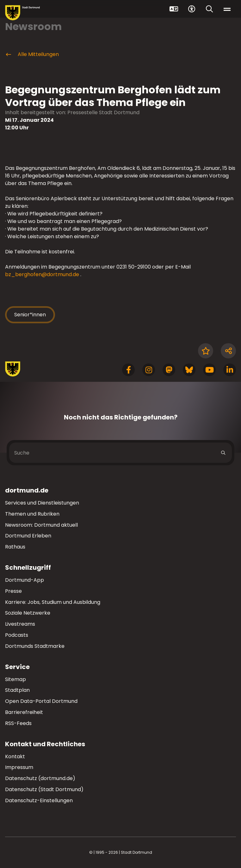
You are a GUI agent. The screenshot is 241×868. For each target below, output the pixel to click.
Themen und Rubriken (32, 514)
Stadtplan (17, 690)
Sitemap (15, 679)
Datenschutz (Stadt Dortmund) (44, 789)
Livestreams (20, 624)
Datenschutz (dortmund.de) (40, 778)
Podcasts (17, 635)
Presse (13, 591)
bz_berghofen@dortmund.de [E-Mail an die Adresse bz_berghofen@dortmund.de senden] (42, 274)
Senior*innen (30, 315)
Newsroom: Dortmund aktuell (41, 525)
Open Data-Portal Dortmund (41, 701)
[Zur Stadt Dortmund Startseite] (22, 13)
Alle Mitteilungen (32, 54)
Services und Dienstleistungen (42, 503)
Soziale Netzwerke (28, 613)
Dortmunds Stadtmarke (35, 646)
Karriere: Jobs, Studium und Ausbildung (53, 602)
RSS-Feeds (18, 723)
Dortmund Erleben (28, 536)
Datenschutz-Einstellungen (39, 801)
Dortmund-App (25, 580)
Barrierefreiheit (24, 712)
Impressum (19, 767)
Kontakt (15, 756)
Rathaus (15, 547)
